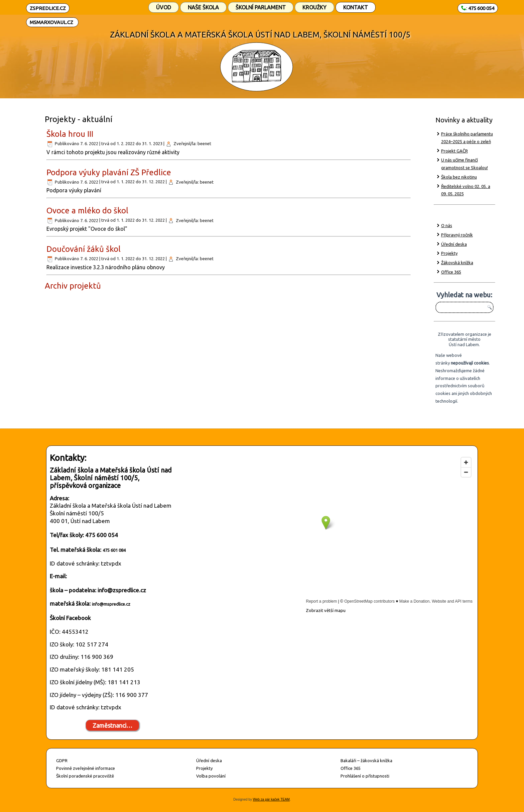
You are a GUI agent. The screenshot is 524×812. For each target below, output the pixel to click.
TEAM (285, 799)
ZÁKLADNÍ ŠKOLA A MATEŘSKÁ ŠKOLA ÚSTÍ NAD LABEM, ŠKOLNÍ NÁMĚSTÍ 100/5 (260, 35)
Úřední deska (454, 244)
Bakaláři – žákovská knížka (366, 760)
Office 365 (451, 272)
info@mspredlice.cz (111, 604)
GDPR (62, 760)
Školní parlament (261, 7)
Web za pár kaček (266, 799)
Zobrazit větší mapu (326, 610)
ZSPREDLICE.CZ (48, 8)
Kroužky (314, 7)
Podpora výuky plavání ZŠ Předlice (109, 172)
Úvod (164, 7)
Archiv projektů (73, 286)
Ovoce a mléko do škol (87, 211)
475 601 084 (114, 550)
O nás (447, 225)
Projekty (449, 253)
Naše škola (203, 7)
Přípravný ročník (457, 235)
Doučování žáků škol (84, 249)
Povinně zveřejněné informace (86, 768)
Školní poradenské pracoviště (85, 776)
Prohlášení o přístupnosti (365, 776)
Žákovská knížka (457, 263)
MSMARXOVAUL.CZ (51, 22)
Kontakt (356, 7)
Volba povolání (211, 776)
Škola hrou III (70, 134)
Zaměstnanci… (112, 725)
